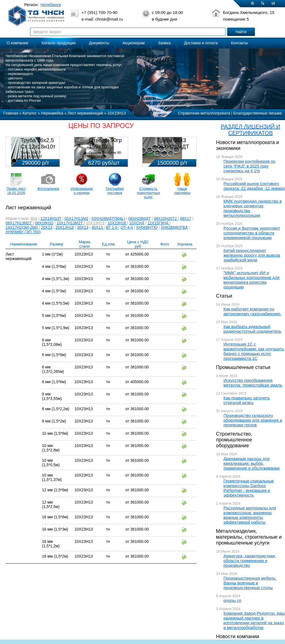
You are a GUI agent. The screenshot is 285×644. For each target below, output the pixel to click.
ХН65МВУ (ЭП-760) (23, 232)
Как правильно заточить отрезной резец (247, 400)
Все (34, 218)
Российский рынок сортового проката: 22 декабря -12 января (254, 186)
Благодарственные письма (257, 113)
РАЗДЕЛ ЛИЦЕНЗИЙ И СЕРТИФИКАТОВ (250, 130)
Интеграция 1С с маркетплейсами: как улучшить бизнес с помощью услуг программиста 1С (254, 351)
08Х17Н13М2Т (19, 223)
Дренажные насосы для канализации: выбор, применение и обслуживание (252, 463)
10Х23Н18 (117, 223)
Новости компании (238, 636)
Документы (99, 43)
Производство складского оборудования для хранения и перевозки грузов (253, 420)
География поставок (115, 191)
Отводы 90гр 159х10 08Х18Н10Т (105, 147)
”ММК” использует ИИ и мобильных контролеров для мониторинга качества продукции (251, 280)
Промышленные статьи (243, 367)
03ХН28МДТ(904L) (108, 218)
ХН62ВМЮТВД (174, 227)
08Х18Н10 (44, 223)
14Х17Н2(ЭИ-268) (22, 227)
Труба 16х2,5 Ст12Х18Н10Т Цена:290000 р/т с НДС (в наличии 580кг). (39, 159)
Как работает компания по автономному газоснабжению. (252, 311)
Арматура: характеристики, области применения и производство (250, 561)
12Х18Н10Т (51, 218)
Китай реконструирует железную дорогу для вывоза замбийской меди (252, 255)
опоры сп (232, 600)
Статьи (224, 296)
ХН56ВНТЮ (147, 227)
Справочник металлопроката (204, 113)
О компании (17, 43)
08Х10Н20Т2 (166, 218)
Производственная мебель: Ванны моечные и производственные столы (250, 583)
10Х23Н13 (95, 223)
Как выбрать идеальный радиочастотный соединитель (252, 329)
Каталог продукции (59, 43)
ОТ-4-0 (127, 227)
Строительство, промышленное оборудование (234, 440)
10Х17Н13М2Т (70, 223)
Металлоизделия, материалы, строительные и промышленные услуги (249, 537)
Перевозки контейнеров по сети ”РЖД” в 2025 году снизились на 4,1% (249, 166)
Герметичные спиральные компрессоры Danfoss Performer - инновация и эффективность (249, 488)
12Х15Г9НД (159, 223)
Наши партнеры (182, 191)
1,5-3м (162, 153)
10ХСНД (137, 223)
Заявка (164, 43)
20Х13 (46, 227)
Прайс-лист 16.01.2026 (16, 191)
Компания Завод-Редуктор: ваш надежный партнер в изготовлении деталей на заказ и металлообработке (254, 620)
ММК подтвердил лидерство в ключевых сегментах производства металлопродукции (253, 208)
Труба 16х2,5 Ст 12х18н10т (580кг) (38, 147)
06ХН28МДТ (139, 218)
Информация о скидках (82, 191)
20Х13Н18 (65, 227)
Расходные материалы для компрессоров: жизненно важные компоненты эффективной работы (250, 515)
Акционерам (134, 43)
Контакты (239, 43)
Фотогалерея (48, 189)
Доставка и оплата (201, 43)
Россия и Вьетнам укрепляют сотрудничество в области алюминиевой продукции (252, 233)
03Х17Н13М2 (77, 218)
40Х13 (98, 227)
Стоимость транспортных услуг (148, 193)
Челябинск (51, 5)
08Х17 (186, 218)
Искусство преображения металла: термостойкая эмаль (253, 383)
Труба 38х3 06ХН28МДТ (173, 143)
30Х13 (83, 227)
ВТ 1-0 (112, 227)
